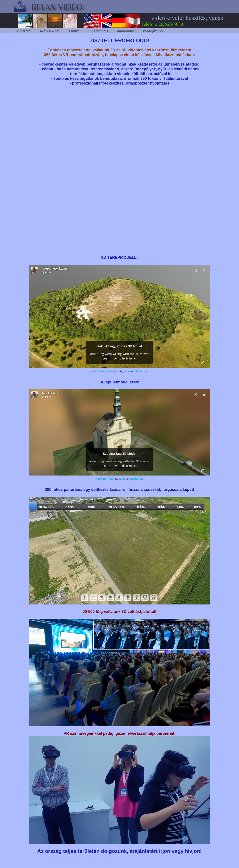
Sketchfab (142, 371)
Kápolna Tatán (105, 479)
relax (127, 371)
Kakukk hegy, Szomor (105, 371)
